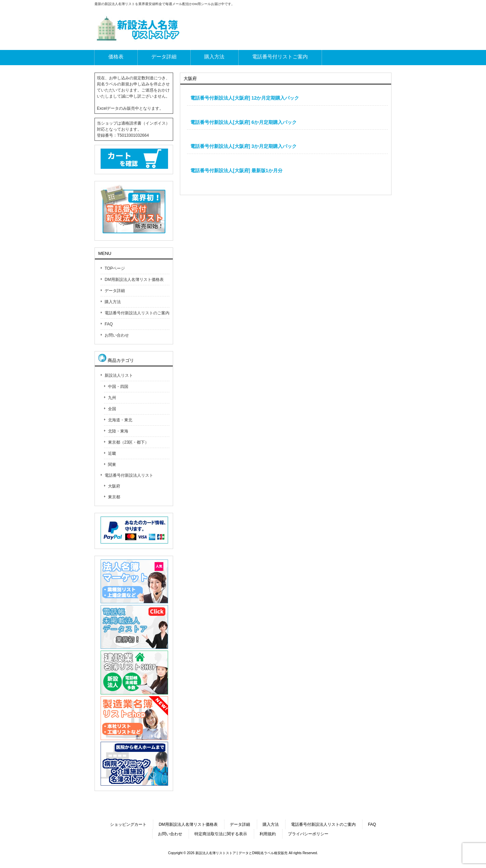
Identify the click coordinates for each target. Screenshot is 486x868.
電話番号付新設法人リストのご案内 (137, 313)
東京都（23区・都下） (128, 442)
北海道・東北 (120, 420)
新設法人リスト (119, 375)
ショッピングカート (128, 824)
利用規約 (268, 834)
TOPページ (115, 268)
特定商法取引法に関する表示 (221, 834)
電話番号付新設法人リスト (129, 475)
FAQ (109, 324)
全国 (112, 409)
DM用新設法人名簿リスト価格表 (134, 280)
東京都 (114, 497)
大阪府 (114, 486)
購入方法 (113, 302)
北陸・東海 (118, 431)
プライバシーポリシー (308, 834)
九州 (112, 398)
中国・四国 (118, 387)
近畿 (112, 453)
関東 (112, 465)
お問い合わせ (117, 335)
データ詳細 (115, 291)
